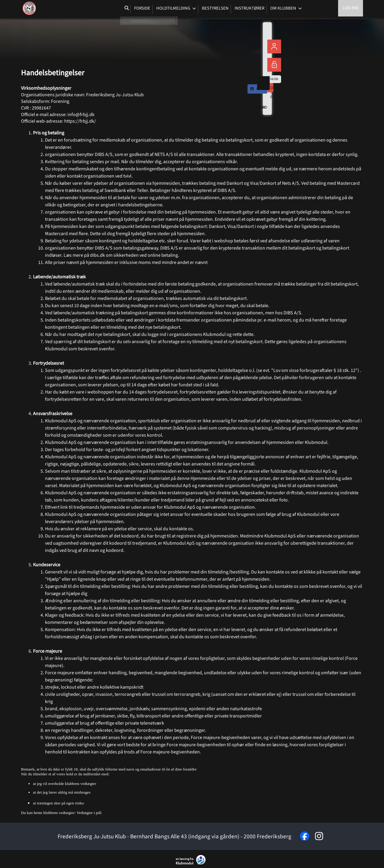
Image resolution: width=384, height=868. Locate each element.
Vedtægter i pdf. (89, 813)
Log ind (351, 9)
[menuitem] (30, 9)
